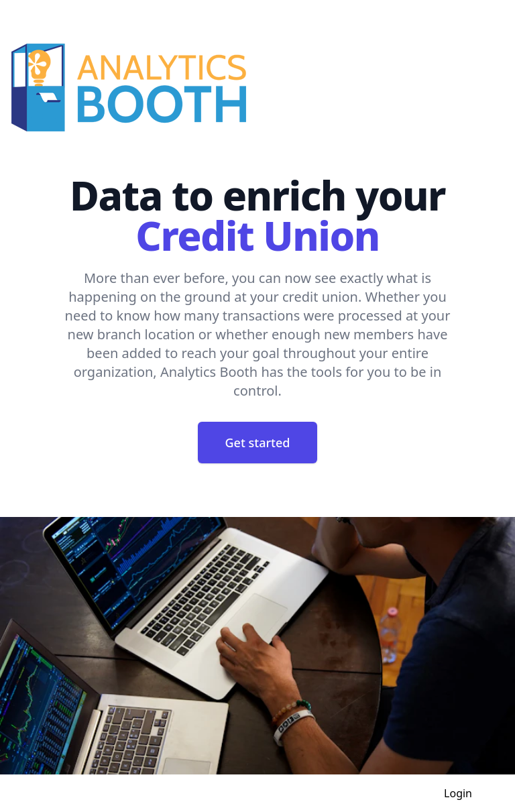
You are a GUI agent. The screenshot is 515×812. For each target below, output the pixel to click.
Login (458, 793)
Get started (258, 443)
